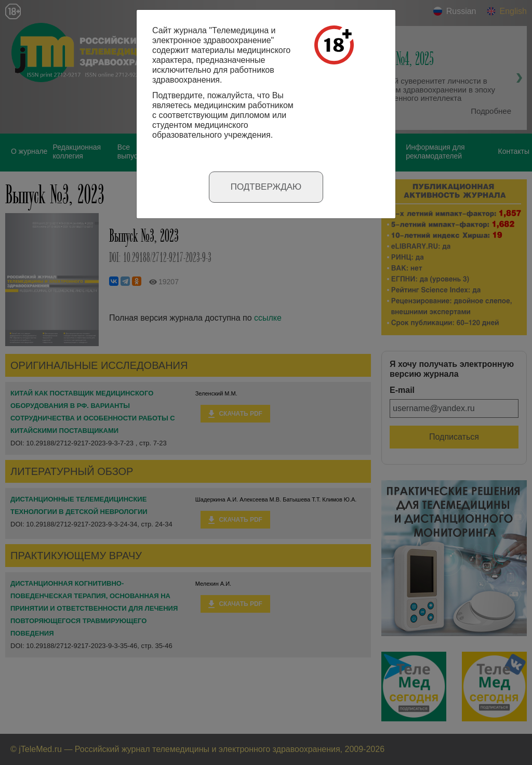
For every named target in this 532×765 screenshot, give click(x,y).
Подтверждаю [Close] (266, 187)
